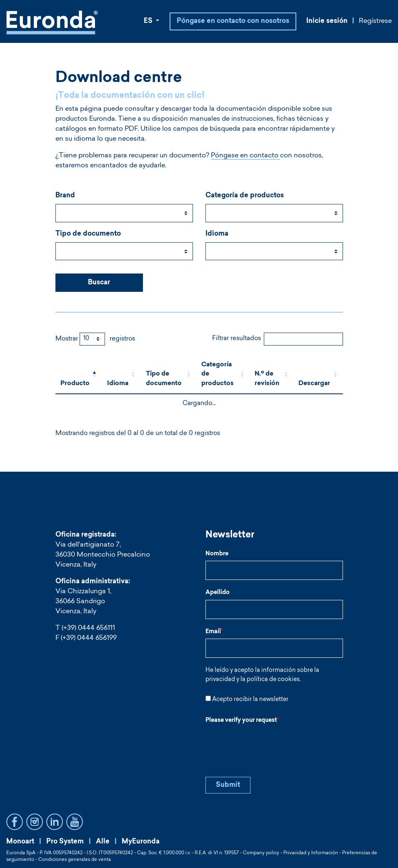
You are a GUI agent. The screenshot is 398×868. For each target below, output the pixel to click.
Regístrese (375, 21)
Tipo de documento (88, 234)
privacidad (220, 680)
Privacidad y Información (311, 853)
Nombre (217, 554)
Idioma (217, 234)
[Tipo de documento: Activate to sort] (169, 375)
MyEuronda (141, 842)
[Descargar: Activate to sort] (318, 375)
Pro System (65, 842)
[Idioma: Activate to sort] (121, 375)
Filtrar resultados (237, 339)
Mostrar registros (95, 339)
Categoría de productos (245, 196)
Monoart (20, 842)
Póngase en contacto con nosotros (233, 21)
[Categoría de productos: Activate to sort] (223, 375)
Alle (103, 842)
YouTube (75, 822)
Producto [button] (75, 384)
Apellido (218, 593)
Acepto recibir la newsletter (250, 700)
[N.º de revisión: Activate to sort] (272, 375)
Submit (228, 785)
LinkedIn (55, 822)
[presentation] (269, 744)
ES (149, 21)
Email (214, 632)
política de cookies (273, 680)
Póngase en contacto (245, 156)
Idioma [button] (118, 384)
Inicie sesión (327, 21)
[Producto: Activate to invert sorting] (79, 375)
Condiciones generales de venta (75, 860)
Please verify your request (242, 721)
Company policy (261, 853)
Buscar (99, 283)
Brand (65, 196)
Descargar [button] (314, 384)
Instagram (35, 822)
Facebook (15, 822)
